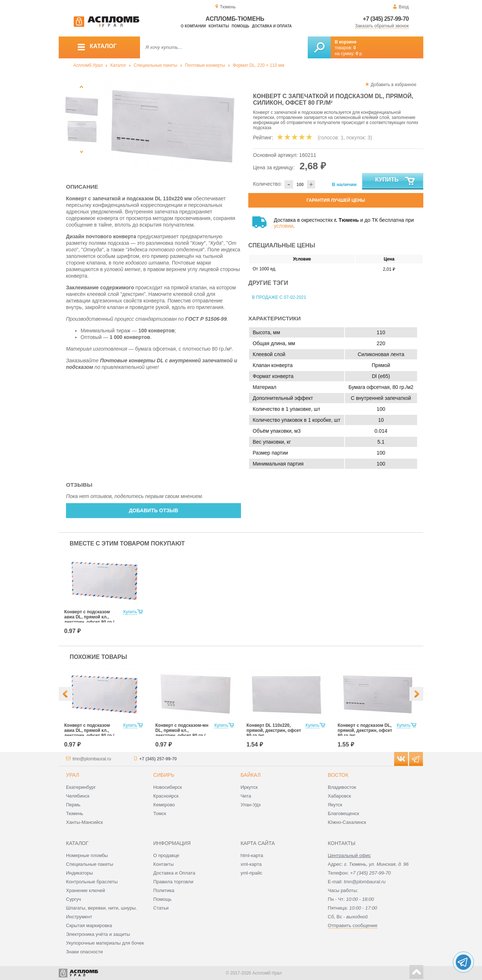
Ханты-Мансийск (84, 822)
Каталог (118, 65)
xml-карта (251, 864)
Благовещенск (343, 813)
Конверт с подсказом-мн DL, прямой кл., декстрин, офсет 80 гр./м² (182, 733)
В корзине (346, 42)
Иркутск (249, 787)
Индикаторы (79, 873)
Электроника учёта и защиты (98, 934)
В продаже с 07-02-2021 (279, 297)
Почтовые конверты (205, 65)
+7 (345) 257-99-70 (386, 19)
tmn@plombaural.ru (92, 759)
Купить (395, 181)
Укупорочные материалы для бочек (105, 943)
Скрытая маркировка (89, 925)
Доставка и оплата (272, 26)
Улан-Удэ (251, 805)
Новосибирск (168, 787)
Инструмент (79, 917)
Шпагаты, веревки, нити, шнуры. (102, 908)
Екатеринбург (81, 787)
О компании (193, 26)
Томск (160, 813)
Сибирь (164, 775)
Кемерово (164, 805)
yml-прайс (252, 873)
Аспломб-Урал (88, 65)
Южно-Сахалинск (347, 822)
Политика (164, 890)
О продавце (166, 855)
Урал (73, 775)
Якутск (335, 805)
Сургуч (73, 899)
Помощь (240, 26)
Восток (338, 775)
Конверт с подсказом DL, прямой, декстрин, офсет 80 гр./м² (365, 730)
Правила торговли (173, 882)
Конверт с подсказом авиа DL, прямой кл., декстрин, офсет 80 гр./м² (89, 620)
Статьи (161, 908)
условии (283, 226)
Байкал (251, 775)
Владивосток (342, 787)
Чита (246, 796)
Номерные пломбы (87, 855)
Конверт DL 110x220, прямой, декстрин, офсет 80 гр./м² (274, 730)
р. (359, 54)
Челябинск (78, 796)
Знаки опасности (84, 952)
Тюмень (75, 813)
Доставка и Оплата (174, 873)
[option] (173, 126)
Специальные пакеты (156, 65)
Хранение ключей (85, 890)
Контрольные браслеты (92, 882)
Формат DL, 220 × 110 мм (259, 65)
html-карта (252, 855)
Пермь (73, 805)
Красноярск (166, 796)
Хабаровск (339, 796)
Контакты (219, 26)
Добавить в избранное (394, 85)
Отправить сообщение (353, 925)
